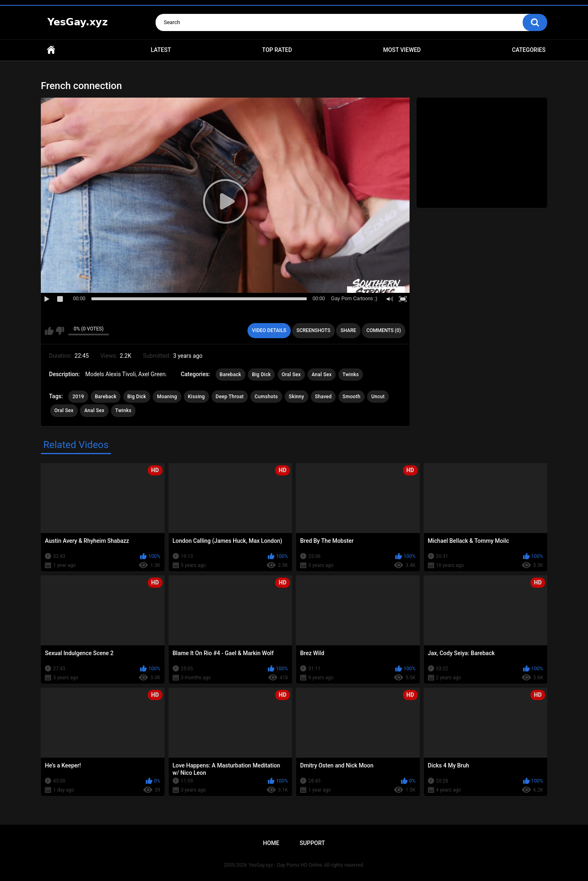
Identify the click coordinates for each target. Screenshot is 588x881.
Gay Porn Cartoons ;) (354, 299)
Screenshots (313, 330)
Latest (161, 50)
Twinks (351, 375)
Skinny (296, 397)
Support (312, 843)
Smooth (352, 397)
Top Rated (277, 50)
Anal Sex (322, 375)
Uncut (378, 397)
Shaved (323, 397)
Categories (529, 50)
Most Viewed (402, 50)
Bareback (231, 375)
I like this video (49, 331)
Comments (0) (384, 330)
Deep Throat (230, 397)
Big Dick (261, 375)
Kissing (196, 397)
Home (51, 50)
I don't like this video (60, 331)
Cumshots (266, 397)
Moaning (167, 397)
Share (348, 330)
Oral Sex (291, 375)
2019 (78, 397)
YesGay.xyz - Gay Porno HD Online (285, 865)
